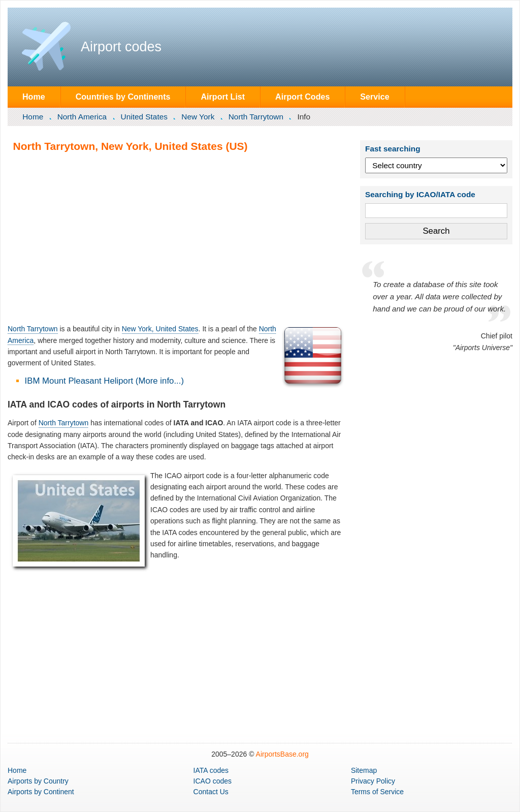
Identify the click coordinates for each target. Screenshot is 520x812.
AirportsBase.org (282, 754)
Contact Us (211, 792)
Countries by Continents (123, 97)
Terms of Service (377, 792)
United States (144, 117)
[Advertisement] (177, 238)
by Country (38, 781)
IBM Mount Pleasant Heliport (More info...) (104, 381)
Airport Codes (302, 97)
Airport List (223, 97)
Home (34, 97)
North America (82, 117)
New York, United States (160, 329)
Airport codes (121, 47)
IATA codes (211, 770)
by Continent (41, 792)
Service (375, 97)
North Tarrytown (256, 117)
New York (198, 117)
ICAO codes (213, 781)
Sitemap (364, 770)
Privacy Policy (373, 781)
